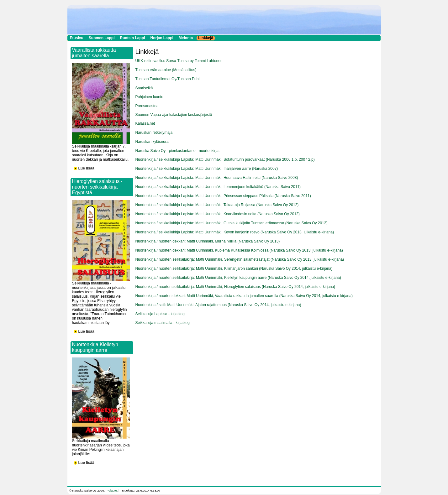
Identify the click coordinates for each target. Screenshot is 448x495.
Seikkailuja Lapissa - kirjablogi (161, 314)
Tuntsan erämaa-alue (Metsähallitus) (166, 70)
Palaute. (112, 490)
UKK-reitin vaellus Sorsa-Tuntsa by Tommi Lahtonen (179, 61)
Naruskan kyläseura (152, 142)
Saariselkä (144, 88)
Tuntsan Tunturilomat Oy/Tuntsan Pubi (168, 79)
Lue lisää (86, 168)
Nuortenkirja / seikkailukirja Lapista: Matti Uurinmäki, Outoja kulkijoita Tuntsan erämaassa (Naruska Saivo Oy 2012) (232, 223)
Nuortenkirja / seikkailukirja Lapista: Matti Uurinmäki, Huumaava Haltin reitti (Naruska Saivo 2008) (217, 178)
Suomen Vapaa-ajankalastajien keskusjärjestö (174, 115)
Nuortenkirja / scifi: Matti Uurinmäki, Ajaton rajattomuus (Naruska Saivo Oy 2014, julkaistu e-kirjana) (218, 305)
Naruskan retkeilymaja (154, 133)
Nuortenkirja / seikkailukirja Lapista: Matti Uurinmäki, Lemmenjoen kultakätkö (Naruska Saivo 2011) (218, 187)
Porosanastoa (147, 106)
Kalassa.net (145, 123)
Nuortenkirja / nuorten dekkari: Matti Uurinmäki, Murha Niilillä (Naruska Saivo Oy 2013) (208, 241)
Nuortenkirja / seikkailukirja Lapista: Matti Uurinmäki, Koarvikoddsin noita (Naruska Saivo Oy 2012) (218, 214)
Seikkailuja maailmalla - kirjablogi (163, 323)
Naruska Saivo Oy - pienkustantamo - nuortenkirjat (178, 151)
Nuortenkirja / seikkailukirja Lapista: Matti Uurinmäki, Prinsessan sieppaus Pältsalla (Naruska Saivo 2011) (223, 196)
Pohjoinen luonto (149, 97)
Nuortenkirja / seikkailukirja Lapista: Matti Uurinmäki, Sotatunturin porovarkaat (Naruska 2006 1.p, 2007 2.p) (225, 159)
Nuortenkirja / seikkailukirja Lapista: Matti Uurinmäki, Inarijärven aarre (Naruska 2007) (207, 169)
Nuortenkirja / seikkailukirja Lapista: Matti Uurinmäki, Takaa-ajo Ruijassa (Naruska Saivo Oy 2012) (217, 205)
